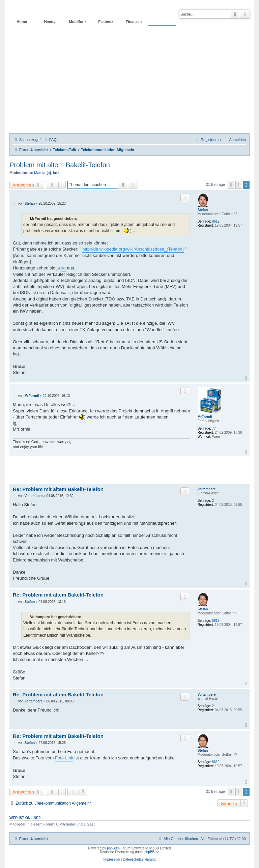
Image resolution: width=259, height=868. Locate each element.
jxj (49, 173)
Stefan (203, 210)
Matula (40, 173)
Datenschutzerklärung (139, 859)
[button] (231, 185)
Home (22, 22)
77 (214, 428)
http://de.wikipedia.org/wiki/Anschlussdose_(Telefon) (133, 249)
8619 (216, 221)
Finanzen (134, 22)
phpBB (112, 848)
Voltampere (207, 489)
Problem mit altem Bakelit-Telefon (60, 165)
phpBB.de (152, 852)
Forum (162, 22)
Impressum (112, 859)
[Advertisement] (129, 83)
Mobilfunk (78, 22)
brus (56, 173)
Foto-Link (64, 758)
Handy (50, 22)
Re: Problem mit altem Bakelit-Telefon (58, 489)
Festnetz (106, 22)
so (63, 268)
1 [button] (239, 185)
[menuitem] (50, 140)
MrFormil (205, 417)
